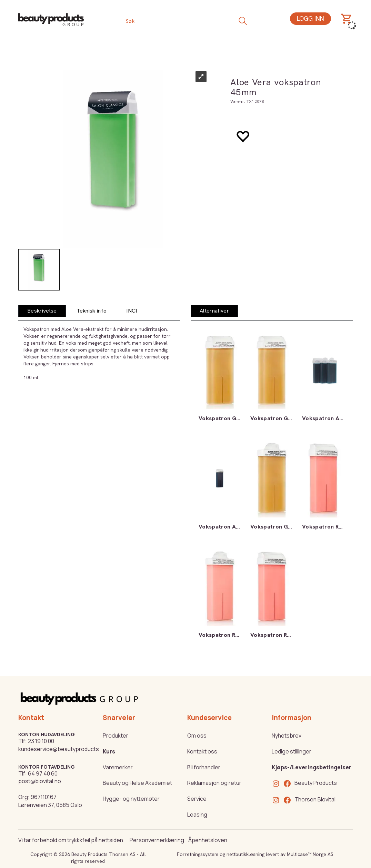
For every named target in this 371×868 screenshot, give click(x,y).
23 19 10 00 (41, 741)
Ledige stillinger (292, 751)
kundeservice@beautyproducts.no (63, 749)
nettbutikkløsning (245, 854)
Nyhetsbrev (287, 736)
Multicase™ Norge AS (310, 854)
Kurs (109, 751)
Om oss (197, 736)
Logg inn (310, 18)
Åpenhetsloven (208, 840)
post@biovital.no (40, 781)
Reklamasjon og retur (214, 783)
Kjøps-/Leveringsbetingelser (312, 767)
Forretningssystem (198, 854)
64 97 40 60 (43, 773)
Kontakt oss (202, 751)
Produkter (116, 736)
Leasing (197, 815)
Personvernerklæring (157, 840)
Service (197, 799)
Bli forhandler (204, 767)
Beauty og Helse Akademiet (137, 783)
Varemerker (118, 767)
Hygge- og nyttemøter (131, 799)
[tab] (42, 311)
